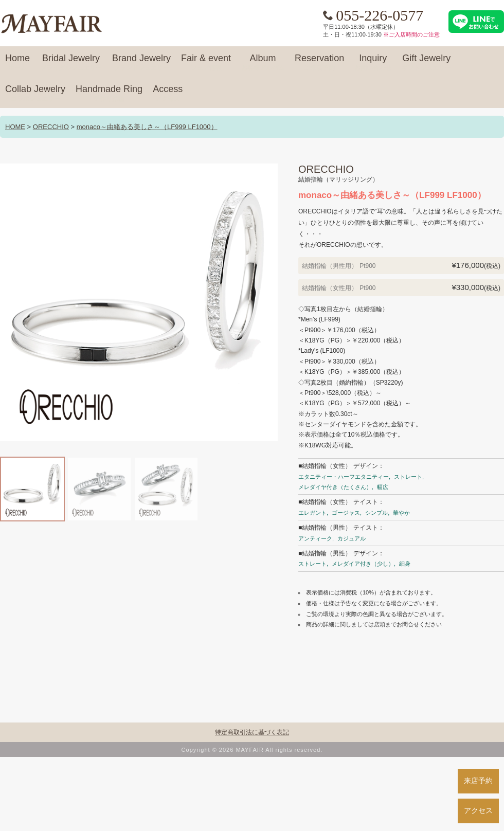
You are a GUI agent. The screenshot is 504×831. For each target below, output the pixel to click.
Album (263, 63)
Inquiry (373, 63)
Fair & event (206, 63)
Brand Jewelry (141, 63)
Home (17, 63)
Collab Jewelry (35, 94)
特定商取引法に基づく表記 (252, 732)
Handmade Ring (109, 94)
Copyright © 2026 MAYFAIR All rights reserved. (252, 750)
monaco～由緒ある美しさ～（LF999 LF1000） (147, 127)
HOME (15, 127)
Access (168, 94)
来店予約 (478, 781)
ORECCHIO (51, 127)
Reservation (319, 63)
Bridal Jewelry (71, 63)
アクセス (478, 810)
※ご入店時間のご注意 (411, 34)
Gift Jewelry (426, 63)
